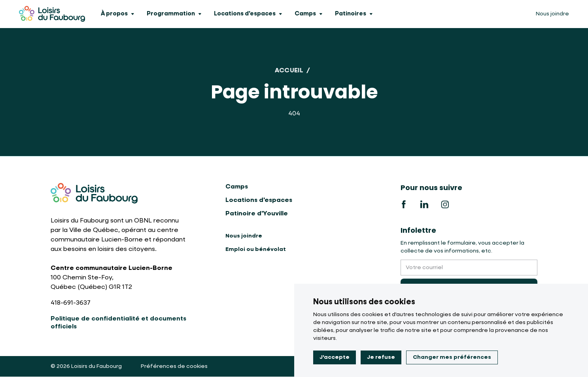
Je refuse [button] (381, 357)
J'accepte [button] (335, 357)
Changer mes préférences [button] (452, 357)
